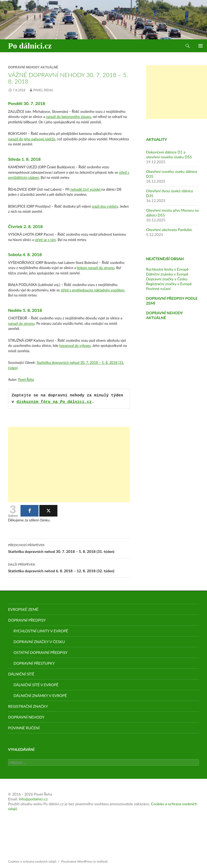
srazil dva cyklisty (105, 206)
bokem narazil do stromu (96, 268)
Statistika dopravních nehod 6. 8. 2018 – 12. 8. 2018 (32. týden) (69, 567)
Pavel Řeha (26, 379)
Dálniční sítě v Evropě (36, 685)
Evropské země (23, 609)
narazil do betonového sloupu (68, 117)
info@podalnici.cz (33, 799)
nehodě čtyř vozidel (86, 189)
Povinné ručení (158, 289)
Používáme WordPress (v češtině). (84, 861)
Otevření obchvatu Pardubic (169, 230)
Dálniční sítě (21, 674)
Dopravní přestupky (34, 663)
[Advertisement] (69, 465)
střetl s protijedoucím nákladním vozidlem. (93, 290)
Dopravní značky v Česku (167, 279)
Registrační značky (28, 706)
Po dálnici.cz (30, 46)
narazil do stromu (21, 323)
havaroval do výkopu (75, 346)
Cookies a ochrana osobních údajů (32, 861)
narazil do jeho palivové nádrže (32, 139)
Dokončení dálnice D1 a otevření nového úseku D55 (169, 154)
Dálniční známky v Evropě (167, 274)
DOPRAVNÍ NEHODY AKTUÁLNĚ (164, 315)
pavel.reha (43, 90)
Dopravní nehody (26, 717)
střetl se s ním (45, 240)
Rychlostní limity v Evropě (167, 269)
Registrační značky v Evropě (169, 284)
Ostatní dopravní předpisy (41, 652)
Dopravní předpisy (27, 620)
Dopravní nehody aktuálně (33, 67)
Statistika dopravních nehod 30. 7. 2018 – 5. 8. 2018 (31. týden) (69, 548)
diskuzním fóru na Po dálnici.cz (54, 402)
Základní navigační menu (201, 46)
